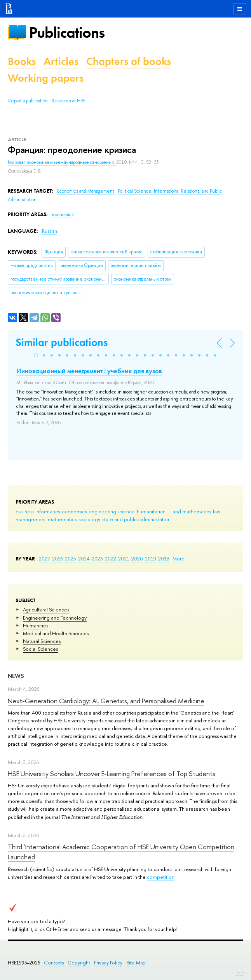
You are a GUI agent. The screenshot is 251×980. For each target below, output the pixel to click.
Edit (240, 973)
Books (22, 61)
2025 (71, 558)
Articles (61, 61)
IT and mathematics (189, 511)
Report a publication (28, 101)
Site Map (136, 963)
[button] (36, 355)
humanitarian (151, 511)
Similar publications (62, 342)
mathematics (62, 519)
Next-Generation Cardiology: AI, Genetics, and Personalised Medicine (106, 701)
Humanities (36, 625)
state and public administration (136, 519)
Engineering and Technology (55, 618)
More (179, 558)
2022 (111, 558)
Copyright (79, 963)
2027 (44, 558)
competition (161, 877)
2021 (124, 558)
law (217, 511)
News (16, 676)
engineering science (112, 511)
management (31, 519)
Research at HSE (69, 101)
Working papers (46, 78)
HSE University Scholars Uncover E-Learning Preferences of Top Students (112, 774)
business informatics (38, 511)
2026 (58, 558)
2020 (137, 558)
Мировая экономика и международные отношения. (62, 162)
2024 (84, 558)
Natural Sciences (42, 641)
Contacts (54, 963)
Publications (67, 32)
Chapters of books (129, 61)
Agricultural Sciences (46, 609)
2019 (151, 558)
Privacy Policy (108, 963)
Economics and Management (86, 191)
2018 (164, 558)
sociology (89, 519)
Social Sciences (40, 649)
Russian (50, 231)
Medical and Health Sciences (56, 633)
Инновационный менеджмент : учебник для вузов (89, 371)
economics (74, 511)
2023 (97, 558)
